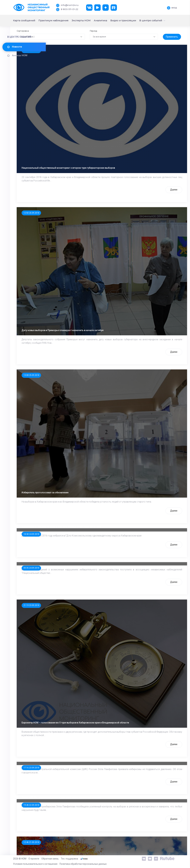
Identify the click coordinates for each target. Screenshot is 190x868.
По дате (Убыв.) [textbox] (64, 50)
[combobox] (77, 50)
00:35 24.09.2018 (67, 484)
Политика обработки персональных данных (83, 864)
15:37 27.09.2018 (67, 64)
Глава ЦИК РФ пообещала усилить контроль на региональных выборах (97, 680)
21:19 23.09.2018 (67, 522)
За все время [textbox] (117, 50)
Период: (110, 44)
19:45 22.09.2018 (67, 687)
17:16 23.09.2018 (67, 650)
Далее (164, 168)
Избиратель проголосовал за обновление (81, 402)
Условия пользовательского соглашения (35, 864)
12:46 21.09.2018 (67, 725)
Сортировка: (59, 44)
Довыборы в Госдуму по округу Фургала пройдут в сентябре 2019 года (97, 439)
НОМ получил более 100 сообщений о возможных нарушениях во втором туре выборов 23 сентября (113, 477)
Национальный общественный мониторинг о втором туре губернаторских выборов (104, 146)
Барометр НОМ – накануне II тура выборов (81, 808)
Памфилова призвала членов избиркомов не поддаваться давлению (96, 642)
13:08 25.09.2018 (67, 319)
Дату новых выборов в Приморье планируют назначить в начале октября (98, 274)
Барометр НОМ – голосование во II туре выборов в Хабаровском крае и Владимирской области (111, 605)
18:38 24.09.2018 (67, 447)
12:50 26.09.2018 (67, 191)
